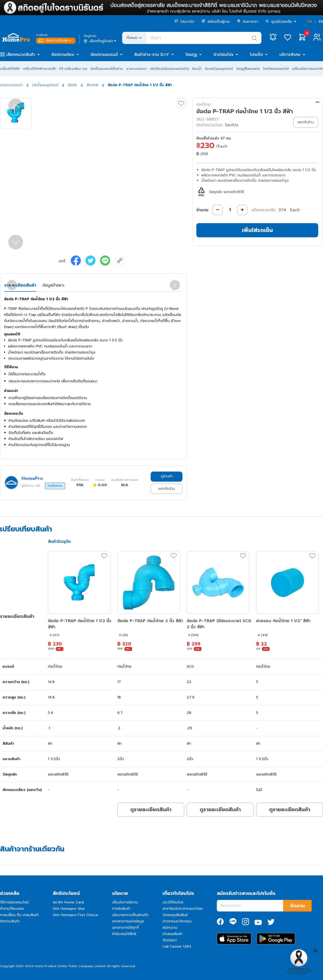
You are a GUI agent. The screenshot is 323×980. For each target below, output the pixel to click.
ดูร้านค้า (167, 476)
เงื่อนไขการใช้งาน (125, 902)
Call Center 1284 (177, 947)
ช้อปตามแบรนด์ (104, 55)
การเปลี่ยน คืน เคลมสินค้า (19, 915)
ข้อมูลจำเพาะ (53, 285)
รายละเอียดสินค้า (20, 285)
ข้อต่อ (72, 85)
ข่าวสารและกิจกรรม (177, 921)
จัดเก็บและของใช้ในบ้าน (107, 69)
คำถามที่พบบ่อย (12, 909)
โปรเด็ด (256, 55)
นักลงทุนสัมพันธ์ (175, 915)
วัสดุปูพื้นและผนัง (248, 69)
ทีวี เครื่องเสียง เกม (73, 69)
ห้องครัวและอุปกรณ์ (219, 69)
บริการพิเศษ (290, 55)
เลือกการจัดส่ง (55, 41)
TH (309, 22)
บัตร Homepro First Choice (75, 915)
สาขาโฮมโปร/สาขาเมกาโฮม (183, 909)
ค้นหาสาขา (248, 22)
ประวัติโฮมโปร (173, 902)
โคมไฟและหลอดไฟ (276, 69)
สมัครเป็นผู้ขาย (216, 22)
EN (321, 22)
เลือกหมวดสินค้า (21, 55)
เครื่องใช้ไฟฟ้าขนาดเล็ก (40, 69)
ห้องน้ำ (197, 69)
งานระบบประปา (136, 69)
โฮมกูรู (191, 55)
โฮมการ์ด (184, 22)
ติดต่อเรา (170, 940)
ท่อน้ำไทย (203, 104)
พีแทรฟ (92, 85)
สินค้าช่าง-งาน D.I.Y (152, 55)
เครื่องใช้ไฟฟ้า (10, 69)
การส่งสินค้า (121, 909)
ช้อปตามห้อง (63, 55)
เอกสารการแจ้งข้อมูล (128, 921)
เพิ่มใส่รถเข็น (257, 230)
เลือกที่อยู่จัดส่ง (101, 41)
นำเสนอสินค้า (172, 934)
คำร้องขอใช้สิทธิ (124, 934)
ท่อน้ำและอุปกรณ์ (45, 85)
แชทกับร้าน (167, 489)
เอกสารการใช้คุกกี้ (125, 928)
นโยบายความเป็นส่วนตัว (130, 915)
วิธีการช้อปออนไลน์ (14, 902)
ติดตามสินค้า (10, 921)
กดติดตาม (55, 486)
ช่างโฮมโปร (223, 55)
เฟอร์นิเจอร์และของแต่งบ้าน (169, 69)
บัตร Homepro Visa (69, 909)
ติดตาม (297, 906)
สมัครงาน (170, 928)
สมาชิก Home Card (68, 902)
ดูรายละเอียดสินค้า (151, 809)
